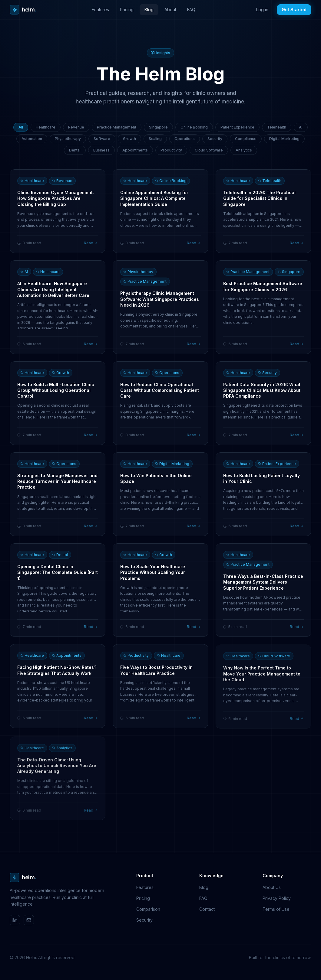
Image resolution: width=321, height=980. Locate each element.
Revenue (76, 127)
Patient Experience (237, 127)
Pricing (127, 10)
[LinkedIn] (15, 920)
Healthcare (46, 127)
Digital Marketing (284, 139)
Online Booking (194, 127)
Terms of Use (276, 909)
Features (100, 10)
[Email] (29, 920)
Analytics (244, 150)
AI (301, 127)
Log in (262, 10)
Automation (32, 139)
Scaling (155, 139)
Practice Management (117, 127)
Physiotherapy (68, 139)
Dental (75, 150)
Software (102, 139)
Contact (207, 909)
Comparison (148, 909)
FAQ (191, 10)
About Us (272, 887)
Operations (185, 139)
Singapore (158, 127)
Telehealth (277, 127)
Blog (149, 10)
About (170, 10)
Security (215, 139)
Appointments (135, 150)
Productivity (171, 150)
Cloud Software (209, 150)
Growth (129, 139)
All (21, 127)
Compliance (246, 139)
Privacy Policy (277, 898)
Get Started (294, 10)
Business (101, 150)
